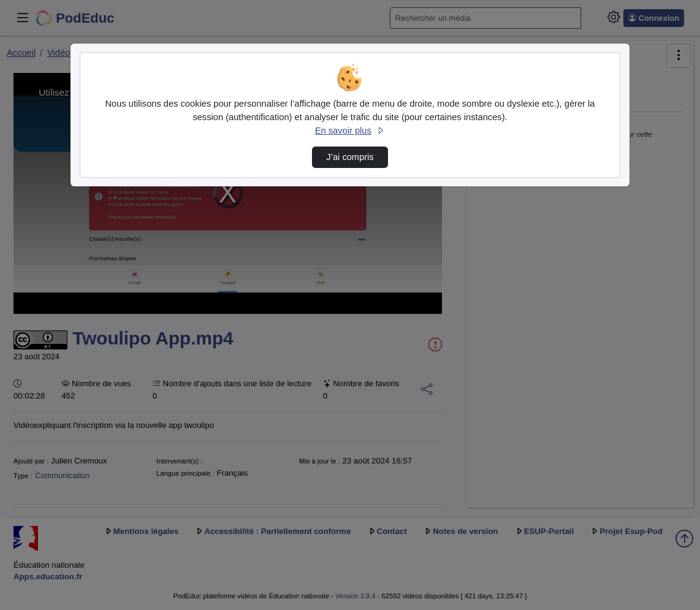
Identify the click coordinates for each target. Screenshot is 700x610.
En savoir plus (350, 131)
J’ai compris (350, 157)
